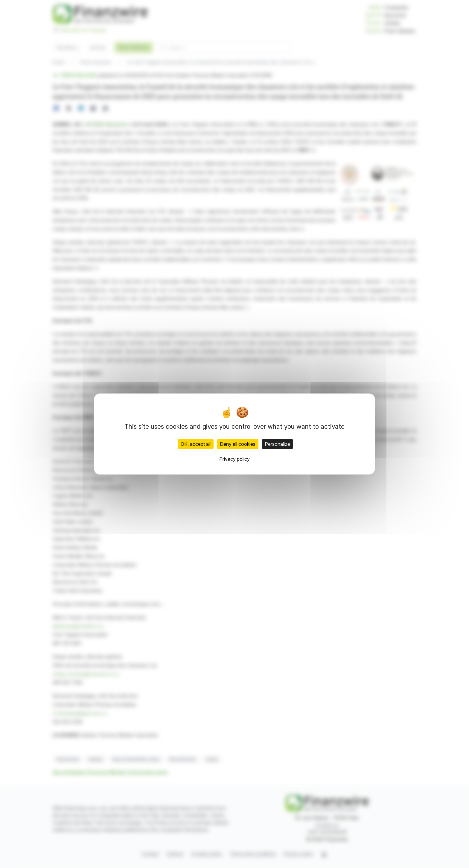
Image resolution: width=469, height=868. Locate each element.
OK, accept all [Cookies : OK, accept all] (196, 444)
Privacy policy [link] (234, 459)
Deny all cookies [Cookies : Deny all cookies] (238, 444)
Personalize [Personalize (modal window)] (277, 444)
